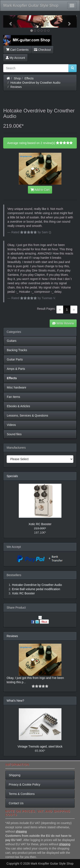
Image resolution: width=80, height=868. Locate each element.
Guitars (12, 341)
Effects (29, 78)
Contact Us (16, 803)
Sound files (14, 434)
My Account (15, 58)
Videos (11, 425)
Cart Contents (17, 50)
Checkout (42, 50)
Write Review (63, 323)
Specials (12, 476)
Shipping (15, 775)
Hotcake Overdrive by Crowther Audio (35, 83)
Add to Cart (40, 190)
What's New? (15, 701)
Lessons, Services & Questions (28, 416)
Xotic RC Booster (40, 524)
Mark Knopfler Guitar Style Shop (31, 6)
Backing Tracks (17, 350)
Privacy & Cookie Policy (25, 785)
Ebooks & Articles (18, 406)
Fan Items (13, 397)
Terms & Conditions (22, 794)
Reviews (16, 87)
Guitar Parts (15, 359)
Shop (17, 78)
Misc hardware (17, 387)
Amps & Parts (16, 369)
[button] (9, 21)
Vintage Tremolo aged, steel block (40, 746)
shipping (21, 831)
